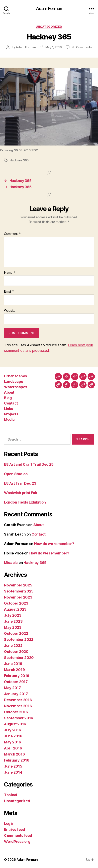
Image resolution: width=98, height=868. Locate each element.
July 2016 (13, 730)
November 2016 (18, 706)
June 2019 (13, 664)
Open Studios (16, 474)
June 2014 (13, 772)
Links (8, 409)
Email (9, 292)
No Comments (82, 47)
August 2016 (15, 724)
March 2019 (14, 670)
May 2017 (12, 688)
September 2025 (19, 591)
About (9, 392)
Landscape (14, 381)
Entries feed (15, 829)
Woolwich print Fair (21, 493)
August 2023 (15, 609)
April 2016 (13, 748)
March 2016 (14, 754)
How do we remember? (54, 544)
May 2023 (13, 627)
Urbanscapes (15, 376)
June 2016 (13, 736)
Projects (11, 414)
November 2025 (18, 585)
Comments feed (18, 835)
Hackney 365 (19, 160)
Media (9, 420)
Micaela (11, 563)
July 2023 (13, 615)
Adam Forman (49, 9)
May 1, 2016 (54, 47)
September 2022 (19, 639)
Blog (8, 398)
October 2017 (16, 682)
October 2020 (16, 652)
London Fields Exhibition (25, 502)
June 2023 (13, 621)
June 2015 (13, 766)
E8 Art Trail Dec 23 (20, 483)
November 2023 (18, 597)
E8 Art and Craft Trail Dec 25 (29, 464)
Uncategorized (49, 27)
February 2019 (17, 676)
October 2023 (16, 603)
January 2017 (16, 694)
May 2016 (13, 742)
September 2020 (19, 658)
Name (10, 273)
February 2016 (17, 760)
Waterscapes (16, 387)
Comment (12, 234)
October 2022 (16, 633)
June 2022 (13, 646)
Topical (11, 795)
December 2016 (18, 700)
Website (10, 311)
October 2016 (16, 712)
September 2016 (19, 718)
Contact (11, 403)
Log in (9, 823)
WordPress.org (17, 842)
